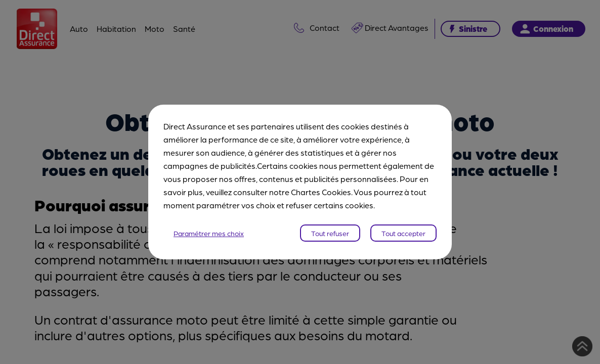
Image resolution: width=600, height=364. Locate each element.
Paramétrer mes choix (209, 233)
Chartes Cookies (321, 192)
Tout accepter (403, 233)
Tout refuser (330, 233)
